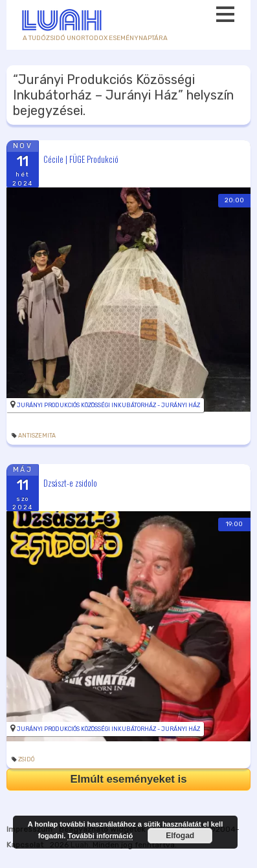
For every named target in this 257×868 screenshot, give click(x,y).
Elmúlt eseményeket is (128, 779)
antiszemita (37, 436)
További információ (100, 836)
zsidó (26, 759)
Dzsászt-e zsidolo (70, 483)
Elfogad (180, 836)
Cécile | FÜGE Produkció (81, 158)
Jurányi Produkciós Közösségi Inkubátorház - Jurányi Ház (108, 405)
